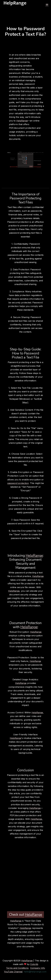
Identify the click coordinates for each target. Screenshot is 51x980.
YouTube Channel (13, 972)
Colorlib (34, 964)
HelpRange (22, 121)
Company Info (38, 968)
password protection (18, 483)
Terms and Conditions (17, 968)
